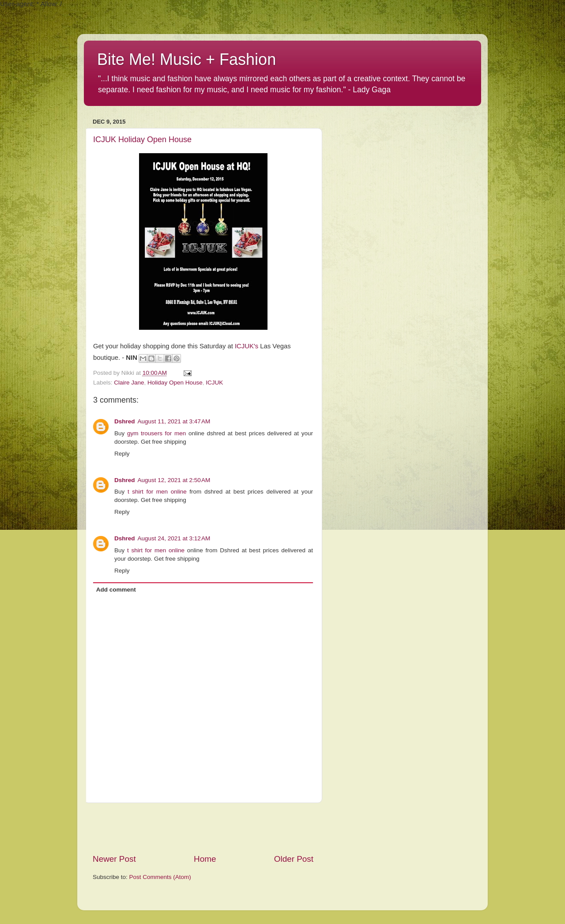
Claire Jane (129, 383)
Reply (122, 454)
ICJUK (214, 383)
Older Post (294, 859)
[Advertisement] (203, 828)
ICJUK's (247, 346)
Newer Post (114, 859)
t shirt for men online (157, 492)
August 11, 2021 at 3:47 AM (174, 421)
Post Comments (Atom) (160, 877)
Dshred (125, 421)
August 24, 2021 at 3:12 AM (174, 538)
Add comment (116, 590)
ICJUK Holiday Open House (142, 140)
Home (205, 859)
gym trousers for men (156, 433)
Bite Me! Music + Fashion (186, 59)
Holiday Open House (175, 383)
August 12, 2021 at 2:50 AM (174, 480)
